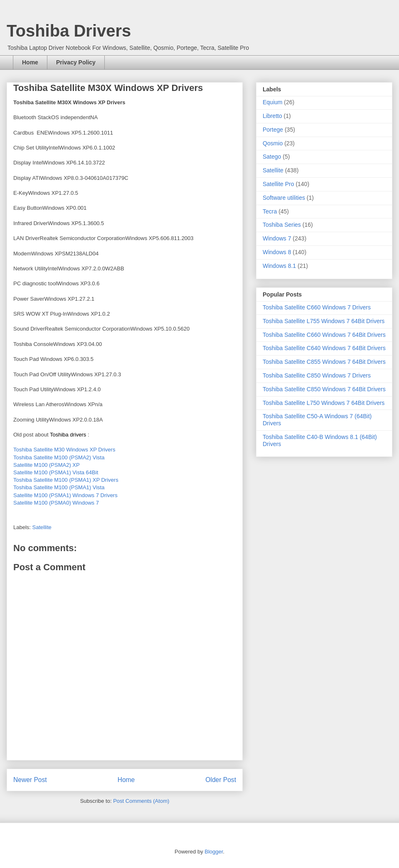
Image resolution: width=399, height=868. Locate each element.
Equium (272, 102)
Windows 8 (277, 252)
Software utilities (284, 198)
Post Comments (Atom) (141, 801)
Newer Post (30, 780)
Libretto (272, 116)
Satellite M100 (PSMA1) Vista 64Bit (56, 472)
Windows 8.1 (279, 266)
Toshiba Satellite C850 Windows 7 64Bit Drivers (324, 389)
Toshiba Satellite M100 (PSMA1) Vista (59, 487)
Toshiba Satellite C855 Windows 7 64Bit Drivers (324, 362)
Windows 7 (277, 238)
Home (30, 62)
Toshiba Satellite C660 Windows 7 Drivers (317, 307)
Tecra (270, 211)
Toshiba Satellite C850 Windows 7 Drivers (317, 375)
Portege (273, 130)
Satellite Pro (278, 184)
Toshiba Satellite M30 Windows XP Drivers (64, 450)
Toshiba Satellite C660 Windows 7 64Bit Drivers (324, 335)
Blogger (214, 852)
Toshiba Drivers (69, 31)
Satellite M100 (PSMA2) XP (47, 465)
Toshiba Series (282, 225)
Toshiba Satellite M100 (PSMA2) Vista (59, 457)
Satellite (42, 527)
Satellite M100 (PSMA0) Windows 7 (56, 503)
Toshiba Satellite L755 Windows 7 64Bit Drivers (324, 321)
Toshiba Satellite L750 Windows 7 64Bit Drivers (324, 403)
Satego (272, 157)
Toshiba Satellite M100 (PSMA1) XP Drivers (66, 480)
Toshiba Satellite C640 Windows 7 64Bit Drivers (324, 348)
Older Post (221, 780)
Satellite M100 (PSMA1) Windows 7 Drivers (65, 495)
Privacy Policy (76, 62)
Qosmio (273, 143)
